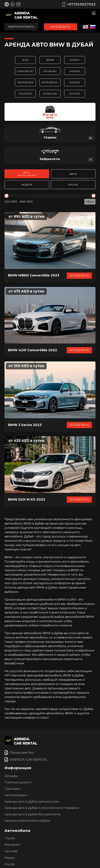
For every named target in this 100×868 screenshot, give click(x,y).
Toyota (75, 94)
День (27, 174)
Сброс (90, 202)
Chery (75, 60)
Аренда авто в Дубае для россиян (32, 802)
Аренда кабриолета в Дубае (27, 821)
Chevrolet (25, 71)
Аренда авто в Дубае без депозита (32, 814)
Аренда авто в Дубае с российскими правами (42, 808)
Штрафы (11, 776)
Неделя (27, 185)
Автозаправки (16, 795)
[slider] (6, 196)
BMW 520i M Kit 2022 (27, 500)
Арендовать (61, 27)
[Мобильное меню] (94, 13)
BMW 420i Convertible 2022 (33, 351)
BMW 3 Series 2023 (25, 425)
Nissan (75, 83)
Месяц (73, 185)
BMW (50, 60)
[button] (50, 112)
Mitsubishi (50, 83)
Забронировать (21, 27)
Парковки (13, 789)
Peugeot (25, 94)
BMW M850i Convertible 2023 (34, 276)
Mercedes (25, 83)
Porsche (50, 94)
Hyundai (50, 71)
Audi (25, 60)
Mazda (75, 71)
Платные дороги (18, 783)
